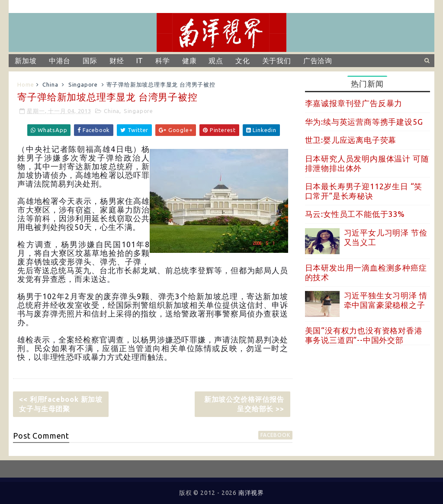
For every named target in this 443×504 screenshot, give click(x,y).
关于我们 (277, 61)
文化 (243, 61)
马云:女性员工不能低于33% (355, 214)
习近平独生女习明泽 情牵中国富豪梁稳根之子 (386, 300)
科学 (163, 61)
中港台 (60, 61)
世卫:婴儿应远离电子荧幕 (351, 140)
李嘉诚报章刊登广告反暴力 (354, 103)
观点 (216, 61)
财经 (117, 61)
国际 (90, 61)
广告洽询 (318, 61)
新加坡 (26, 61)
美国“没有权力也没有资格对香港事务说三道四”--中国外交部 (364, 335)
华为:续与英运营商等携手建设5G (364, 122)
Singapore (83, 84)
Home (26, 84)
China (50, 84)
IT (140, 61)
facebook (275, 435)
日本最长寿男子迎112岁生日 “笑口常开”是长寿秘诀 (364, 191)
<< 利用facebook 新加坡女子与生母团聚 (61, 404)
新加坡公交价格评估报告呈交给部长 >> (244, 404)
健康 (189, 61)
